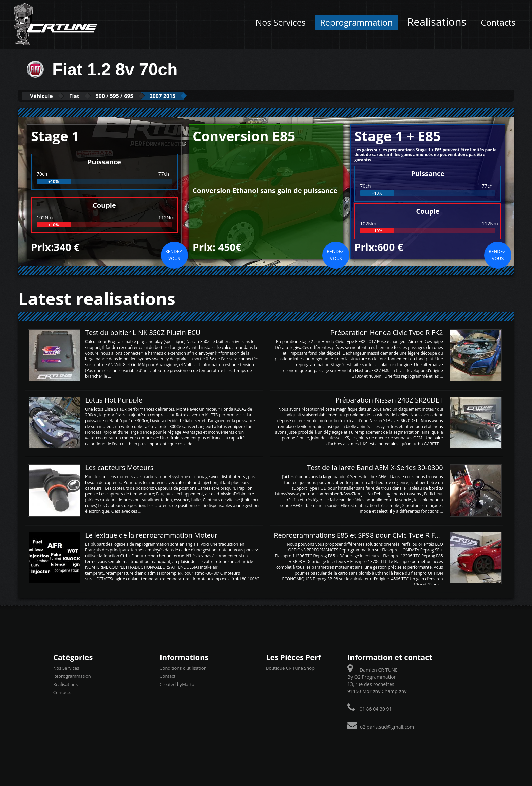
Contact (167, 676)
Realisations (437, 22)
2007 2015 (183, 96)
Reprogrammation (356, 22)
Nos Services (280, 22)
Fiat (82, 96)
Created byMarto (177, 684)
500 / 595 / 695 (128, 96)
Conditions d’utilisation (183, 668)
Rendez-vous (174, 255)
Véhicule (44, 96)
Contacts (498, 22)
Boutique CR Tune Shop (290, 668)
